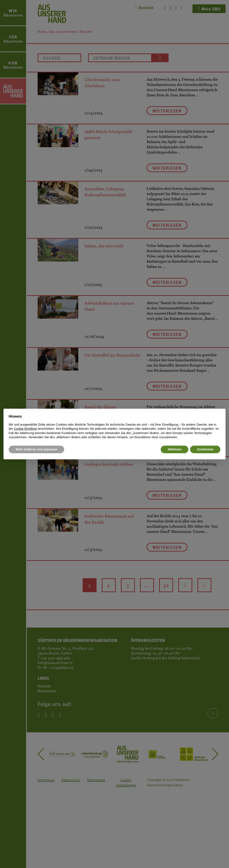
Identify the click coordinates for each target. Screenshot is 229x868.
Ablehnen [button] (175, 449)
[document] (114, 427)
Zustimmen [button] (205, 449)
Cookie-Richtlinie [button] (25, 429)
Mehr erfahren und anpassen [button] (36, 449)
